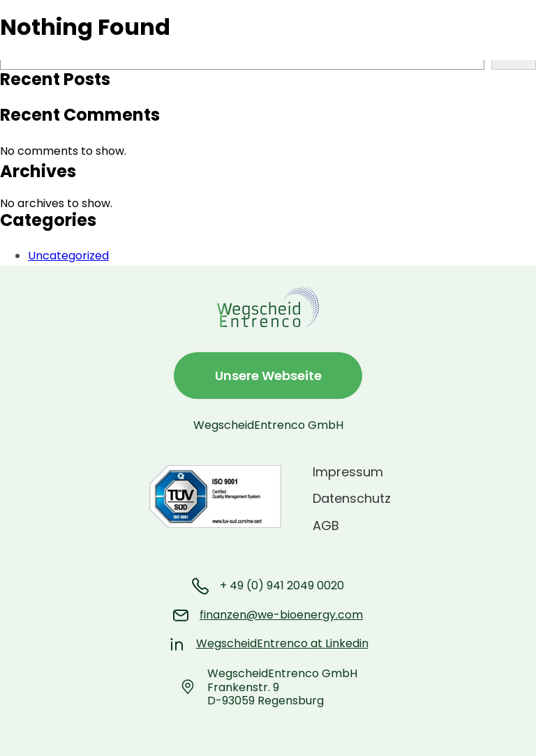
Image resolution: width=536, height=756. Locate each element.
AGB (326, 526)
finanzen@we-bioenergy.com (281, 615)
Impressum (348, 472)
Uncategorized (68, 256)
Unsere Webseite (268, 376)
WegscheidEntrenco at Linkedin (282, 643)
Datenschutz (352, 498)
